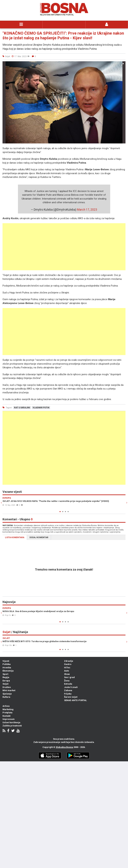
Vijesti (6, 661)
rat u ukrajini (22, 408)
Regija (6, 677)
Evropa (6, 681)
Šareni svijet (71, 697)
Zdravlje (69, 661)
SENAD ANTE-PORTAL (75, 700)
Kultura (6, 697)
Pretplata (7, 713)
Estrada (68, 684)
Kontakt (6, 716)
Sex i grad (69, 677)
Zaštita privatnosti (12, 726)
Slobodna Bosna (64, 747)
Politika (7, 664)
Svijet (5, 684)
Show (67, 674)
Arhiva (6, 706)
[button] (122, 64)
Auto (67, 671)
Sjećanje (7, 694)
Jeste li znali (71, 687)
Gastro (68, 664)
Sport (5, 674)
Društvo (7, 687)
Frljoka (68, 694)
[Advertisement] (64, 247)
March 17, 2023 (87, 210)
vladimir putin (41, 408)
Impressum (9, 719)
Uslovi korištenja (11, 722)
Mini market (9, 690)
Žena (67, 681)
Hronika (7, 668)
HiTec (67, 668)
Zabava (68, 690)
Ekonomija (8, 671)
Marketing (8, 709)
